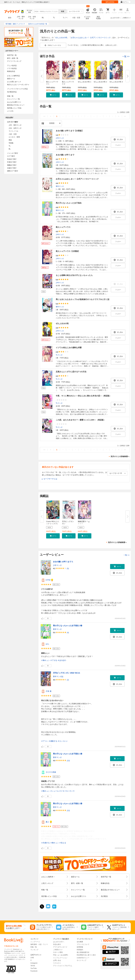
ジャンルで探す (13, 153)
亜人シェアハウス (63, 227)
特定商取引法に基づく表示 (86, 955)
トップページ (35, 942)
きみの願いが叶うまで (65, 155)
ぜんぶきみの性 (61, 38)
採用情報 (80, 947)
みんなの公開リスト (14, 102)
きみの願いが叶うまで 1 (63, 562)
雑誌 (10, 140)
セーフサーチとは (50, 479)
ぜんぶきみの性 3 (116, 82)
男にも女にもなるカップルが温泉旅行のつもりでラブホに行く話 (83, 299)
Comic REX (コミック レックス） (53, 523)
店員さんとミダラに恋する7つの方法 (71, 372)
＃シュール (55, 791)
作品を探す (57, 944)
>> (125, 116)
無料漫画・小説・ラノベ (39, 944)
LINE (32, 958)
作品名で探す (12, 159)
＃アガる (54, 660)
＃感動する (53, 741)
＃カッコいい (63, 741)
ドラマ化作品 (12, 68)
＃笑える (63, 843)
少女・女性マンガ (32, 18)
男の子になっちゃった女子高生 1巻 (68, 754)
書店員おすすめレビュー (16, 105)
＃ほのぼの (62, 660)
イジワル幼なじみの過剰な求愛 (69, 348)
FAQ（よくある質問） (61, 955)
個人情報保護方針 (83, 952)
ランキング (34, 950)
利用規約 (80, 950)
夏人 (47, 822)
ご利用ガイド (126, 18)
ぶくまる (10, 111)
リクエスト (57, 963)
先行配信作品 (12, 92)
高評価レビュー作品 (14, 108)
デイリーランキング (14, 61)
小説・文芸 (76, 18)
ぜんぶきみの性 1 (85, 82)
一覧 (126, 56)
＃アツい (45, 741)
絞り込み (30, 11)
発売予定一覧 (12, 55)
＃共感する (45, 843)
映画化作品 (11, 71)
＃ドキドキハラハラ (67, 791)
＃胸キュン (45, 660)
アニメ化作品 (12, 66)
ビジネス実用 (87, 18)
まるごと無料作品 (13, 76)
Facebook (34, 971)
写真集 (11, 143)
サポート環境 (58, 952)
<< (44, 116)
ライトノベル (13, 131)
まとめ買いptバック (14, 82)
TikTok (33, 966)
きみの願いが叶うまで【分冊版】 (70, 131)
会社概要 (80, 942)
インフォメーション (60, 958)
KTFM (48, 580)
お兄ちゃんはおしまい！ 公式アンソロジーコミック (91, 38)
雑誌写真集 (98, 18)
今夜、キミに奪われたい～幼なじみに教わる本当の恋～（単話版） (83, 396)
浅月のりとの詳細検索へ (120, 456)
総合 (10, 18)
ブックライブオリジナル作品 (17, 89)
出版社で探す (12, 168)
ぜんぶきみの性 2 (100, 82)
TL (54, 18)
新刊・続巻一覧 (13, 58)
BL (43, 18)
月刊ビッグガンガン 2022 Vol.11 (67, 673)
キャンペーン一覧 (13, 99)
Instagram (34, 963)
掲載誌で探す (12, 165)
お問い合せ (57, 960)
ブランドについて (83, 944)
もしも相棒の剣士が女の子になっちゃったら (74, 275)
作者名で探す (12, 162)
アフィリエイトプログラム (63, 966)
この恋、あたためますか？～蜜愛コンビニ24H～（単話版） (81, 420)
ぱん (47, 644)
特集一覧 (10, 96)
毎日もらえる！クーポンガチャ (18, 85)
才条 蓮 (49, 691)
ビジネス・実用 (14, 137)
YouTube (34, 968)
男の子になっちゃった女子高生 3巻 (68, 626)
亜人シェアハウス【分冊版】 (68, 251)
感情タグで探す (13, 171)
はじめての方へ (116, 18)
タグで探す (11, 156)
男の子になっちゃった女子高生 (69, 203)
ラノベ (65, 18)
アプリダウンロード (60, 947)
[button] (53, 95)
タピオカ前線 (51, 772)
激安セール (11, 79)
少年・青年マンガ (21, 18)
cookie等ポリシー (83, 958)
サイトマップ (81, 960)
